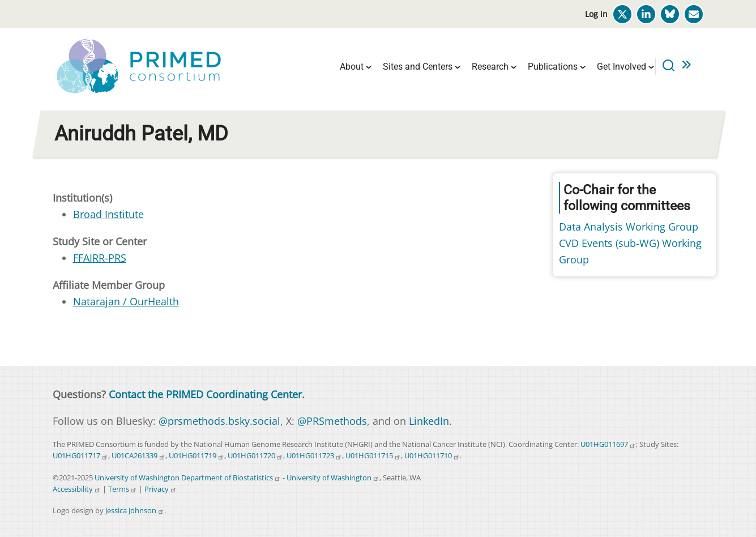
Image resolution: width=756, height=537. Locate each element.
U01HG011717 (80, 456)
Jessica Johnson (135, 511)
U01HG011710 (432, 456)
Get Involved (622, 67)
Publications (553, 67)
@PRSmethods (332, 421)
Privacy (161, 489)
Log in (596, 14)
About (352, 67)
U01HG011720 (255, 456)
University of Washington (333, 478)
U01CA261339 (138, 456)
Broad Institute (108, 214)
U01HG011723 (314, 456)
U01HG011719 (197, 456)
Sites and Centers (418, 67)
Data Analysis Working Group (629, 227)
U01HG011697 (608, 444)
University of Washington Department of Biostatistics (188, 478)
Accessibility (77, 489)
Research (490, 67)
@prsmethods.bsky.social (219, 421)
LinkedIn (429, 421)
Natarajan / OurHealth (126, 301)
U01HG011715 (373, 456)
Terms (123, 489)
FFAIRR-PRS (100, 258)
